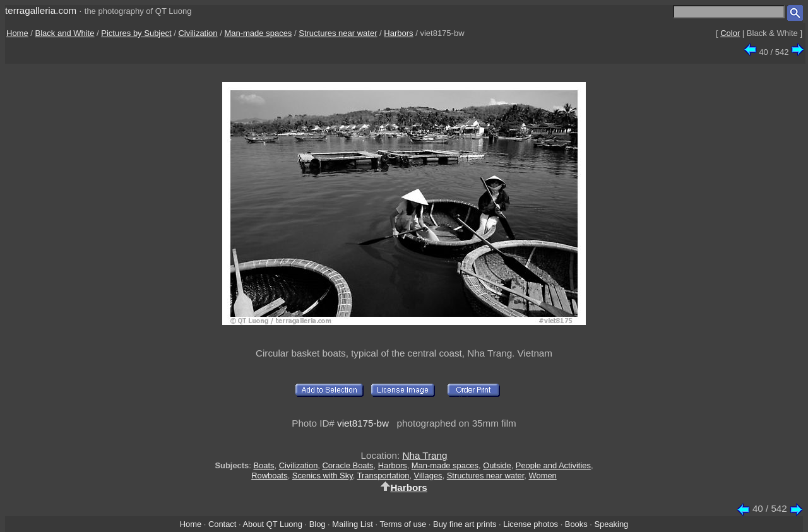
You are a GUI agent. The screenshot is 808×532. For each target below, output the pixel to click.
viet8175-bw (363, 423)
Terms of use (403, 524)
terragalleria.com (41, 10)
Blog (318, 524)
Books (576, 524)
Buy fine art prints (465, 524)
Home (17, 33)
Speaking (611, 524)
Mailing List (353, 524)
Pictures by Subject (136, 33)
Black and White (65, 33)
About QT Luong (272, 524)
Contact (222, 524)
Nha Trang (425, 455)
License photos (531, 524)
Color (730, 33)
